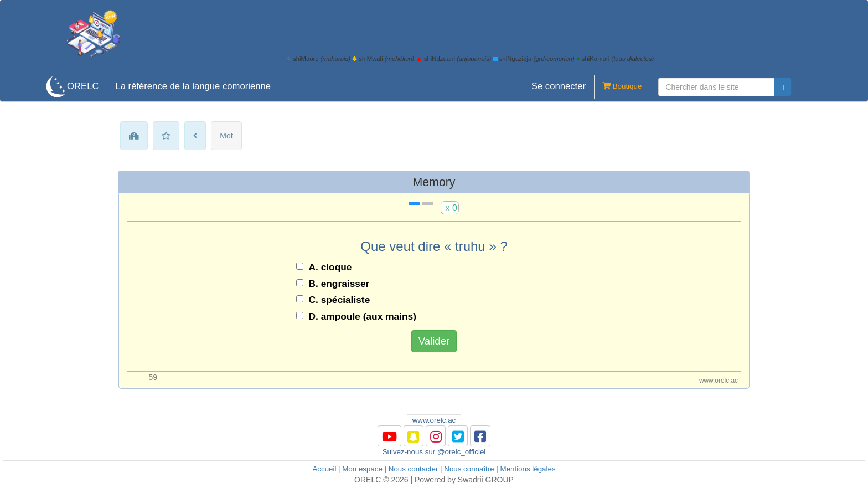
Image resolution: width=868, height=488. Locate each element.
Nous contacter (414, 469)
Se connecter (559, 86)
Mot (226, 136)
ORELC (83, 86)
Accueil (324, 469)
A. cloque (330, 267)
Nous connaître (469, 469)
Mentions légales (528, 469)
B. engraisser (339, 284)
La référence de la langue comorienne (193, 86)
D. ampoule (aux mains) (363, 316)
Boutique (618, 87)
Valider (434, 341)
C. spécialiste (340, 300)
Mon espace (362, 469)
